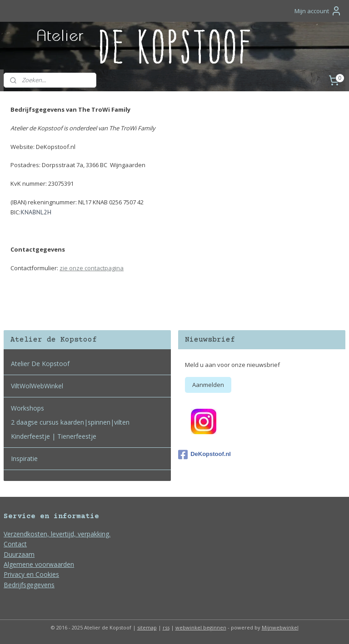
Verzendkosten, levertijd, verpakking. (57, 534)
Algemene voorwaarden (39, 564)
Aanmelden (208, 385)
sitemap (147, 627)
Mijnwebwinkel (280, 627)
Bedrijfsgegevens (29, 585)
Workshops (27, 408)
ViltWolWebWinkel (37, 386)
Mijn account (318, 11)
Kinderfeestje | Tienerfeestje (54, 436)
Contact (15, 544)
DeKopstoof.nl (204, 455)
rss (166, 627)
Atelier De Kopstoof (40, 364)
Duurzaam (19, 554)
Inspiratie (24, 458)
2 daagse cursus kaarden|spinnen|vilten (70, 422)
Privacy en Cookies (31, 574)
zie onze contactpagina (92, 268)
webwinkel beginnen (201, 627)
